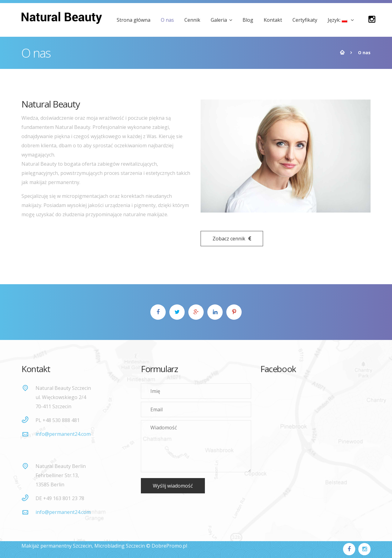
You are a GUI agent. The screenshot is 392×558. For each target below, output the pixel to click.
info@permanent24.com (63, 434)
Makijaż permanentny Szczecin (57, 546)
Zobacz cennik (232, 239)
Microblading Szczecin (120, 546)
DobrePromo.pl (169, 546)
